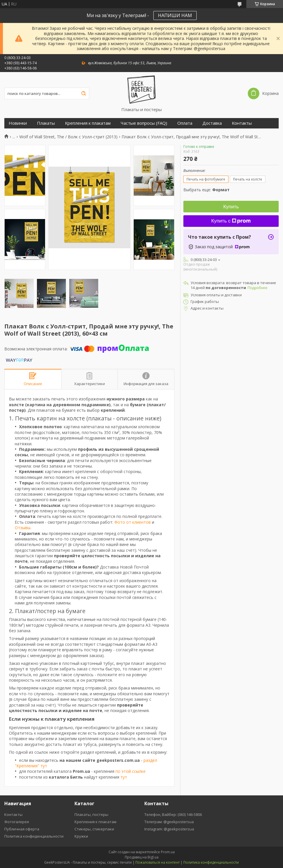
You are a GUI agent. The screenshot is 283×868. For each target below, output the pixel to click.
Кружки (81, 836)
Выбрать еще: (206, 190)
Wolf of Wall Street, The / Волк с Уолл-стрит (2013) (68, 137)
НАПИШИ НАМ (175, 15)
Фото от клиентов (133, 522)
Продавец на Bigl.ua (142, 857)
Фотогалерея (17, 822)
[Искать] (83, 93)
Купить (231, 207)
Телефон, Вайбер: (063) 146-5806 (173, 814)
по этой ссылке (131, 771)
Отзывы (23, 528)
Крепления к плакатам (88, 123)
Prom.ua (168, 852)
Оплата (185, 123)
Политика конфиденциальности (34, 836)
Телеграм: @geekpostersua (169, 822)
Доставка (212, 123)
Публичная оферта (22, 829)
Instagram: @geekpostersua (169, 829)
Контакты (242, 123)
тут (124, 777)
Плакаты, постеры (91, 814)
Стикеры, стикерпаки (94, 829)
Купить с (231, 221)
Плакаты (46, 123)
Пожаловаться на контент (158, 862)
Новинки (18, 123)
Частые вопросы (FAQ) (144, 123)
